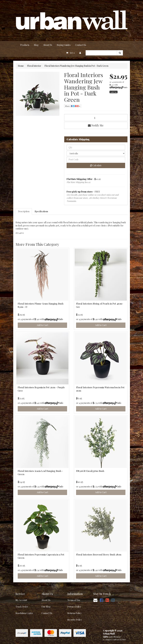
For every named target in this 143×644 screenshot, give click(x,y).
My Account (21, 600)
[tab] (24, 211)
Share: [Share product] (73, 106)
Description (24, 211)
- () (70, 53)
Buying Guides (64, 45)
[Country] (96, 153)
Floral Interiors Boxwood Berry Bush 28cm (99, 555)
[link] (101, 600)
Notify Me (96, 125)
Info (126, 87)
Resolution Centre (24, 613)
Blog (36, 45)
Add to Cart (42, 325)
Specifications (41, 211)
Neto (124, 640)
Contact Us (81, 45)
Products (25, 45)
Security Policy (75, 620)
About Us (48, 45)
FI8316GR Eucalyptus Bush (90, 471)
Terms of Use (74, 600)
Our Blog (46, 607)
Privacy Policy (74, 607)
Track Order (22, 607)
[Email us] (95, 600)
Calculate (96, 165)
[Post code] (96, 159)
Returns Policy (74, 613)
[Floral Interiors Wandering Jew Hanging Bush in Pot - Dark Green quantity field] (96, 118)
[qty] (96, 147)
